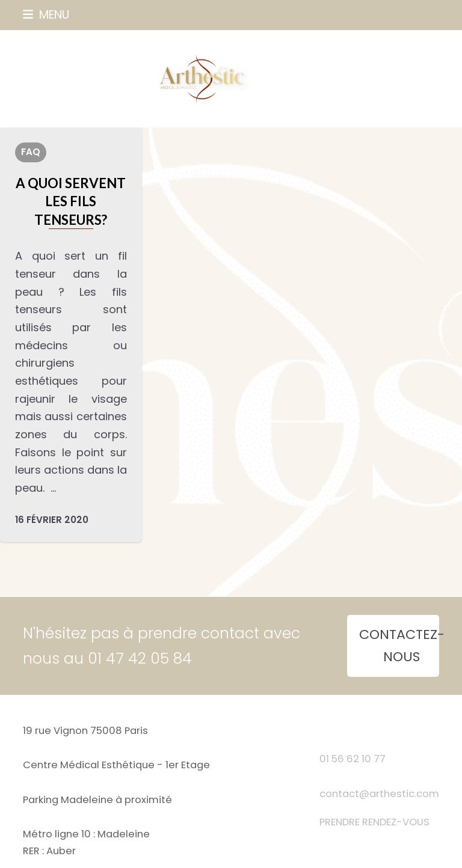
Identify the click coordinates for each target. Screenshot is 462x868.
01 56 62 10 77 (353, 759)
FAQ (31, 152)
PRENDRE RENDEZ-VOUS (374, 822)
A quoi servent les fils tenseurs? (71, 201)
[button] (46, 15)
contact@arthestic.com (379, 794)
